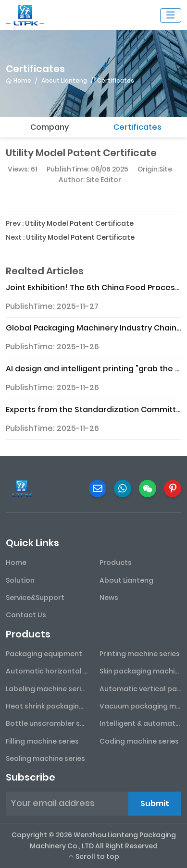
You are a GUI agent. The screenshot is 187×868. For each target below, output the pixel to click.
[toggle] (171, 15)
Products (116, 562)
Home (16, 562)
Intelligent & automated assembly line (141, 723)
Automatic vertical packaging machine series (141, 689)
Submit (155, 803)
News (109, 598)
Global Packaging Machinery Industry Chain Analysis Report (93, 328)
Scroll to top (94, 856)
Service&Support (35, 598)
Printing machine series (140, 654)
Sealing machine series (45, 758)
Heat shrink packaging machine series (47, 706)
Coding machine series (139, 741)
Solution (20, 580)
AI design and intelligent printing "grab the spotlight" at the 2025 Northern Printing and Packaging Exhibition (93, 369)
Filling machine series (42, 741)
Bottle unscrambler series (47, 723)
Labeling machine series (47, 689)
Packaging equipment (44, 654)
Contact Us (26, 615)
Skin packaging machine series (141, 671)
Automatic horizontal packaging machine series (47, 671)
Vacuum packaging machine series (141, 706)
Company (50, 127)
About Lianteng (126, 580)
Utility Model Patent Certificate (79, 223)
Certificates (137, 127)
